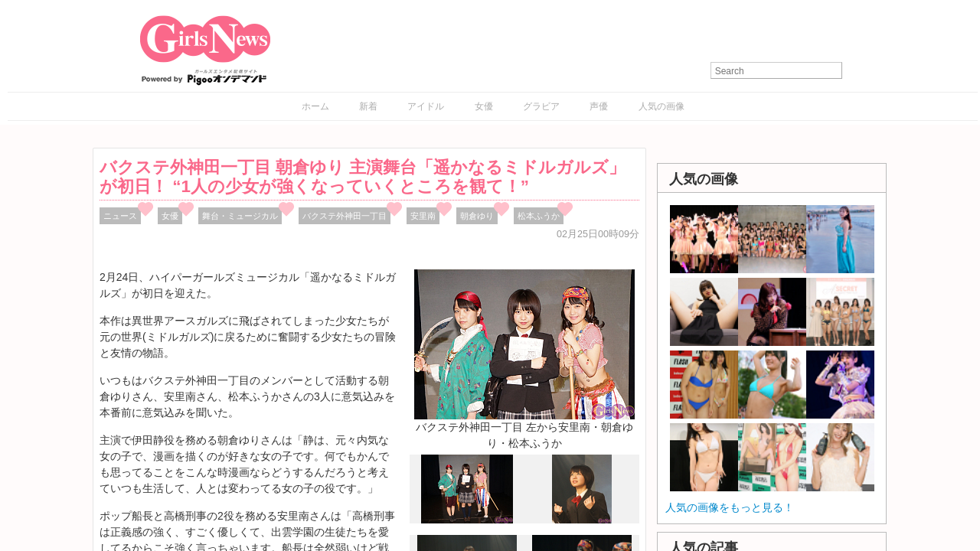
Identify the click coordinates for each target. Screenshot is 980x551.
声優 (599, 106)
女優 (484, 106)
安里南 (423, 216)
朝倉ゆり (477, 216)
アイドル (426, 106)
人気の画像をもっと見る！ (730, 507)
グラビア (541, 106)
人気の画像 (661, 106)
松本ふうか (539, 216)
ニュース (120, 216)
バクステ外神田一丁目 (345, 216)
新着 (368, 106)
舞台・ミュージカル (240, 216)
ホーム (315, 106)
